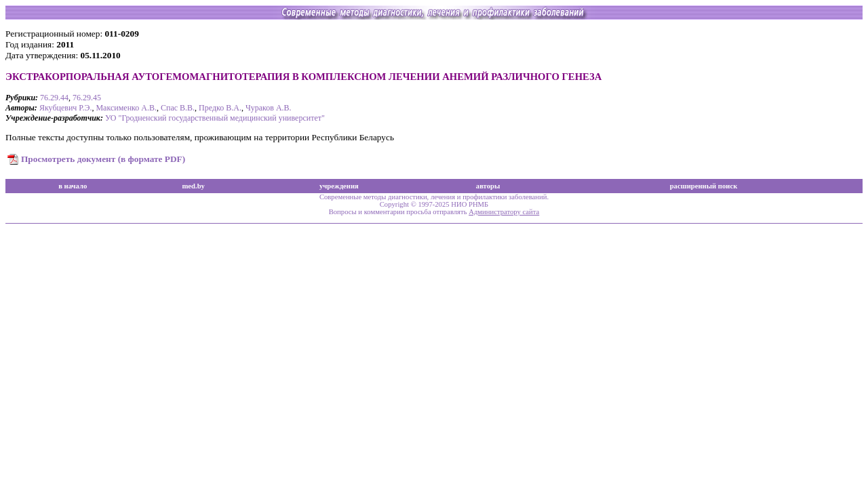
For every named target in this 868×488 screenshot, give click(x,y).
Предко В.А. (220, 108)
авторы (488, 186)
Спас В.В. (178, 108)
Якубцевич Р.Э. (66, 108)
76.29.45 (87, 98)
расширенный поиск (704, 186)
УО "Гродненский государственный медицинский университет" (215, 118)
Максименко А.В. (126, 108)
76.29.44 (54, 98)
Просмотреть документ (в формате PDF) (103, 159)
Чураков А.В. (269, 108)
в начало (73, 186)
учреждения (339, 186)
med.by (193, 186)
